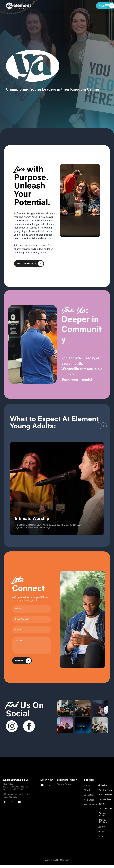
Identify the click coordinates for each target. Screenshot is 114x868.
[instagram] (12, 727)
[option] (57, 488)
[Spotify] (50, 786)
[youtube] (19, 802)
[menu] (107, 6)
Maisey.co (65, 860)
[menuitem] (94, 785)
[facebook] (29, 727)
